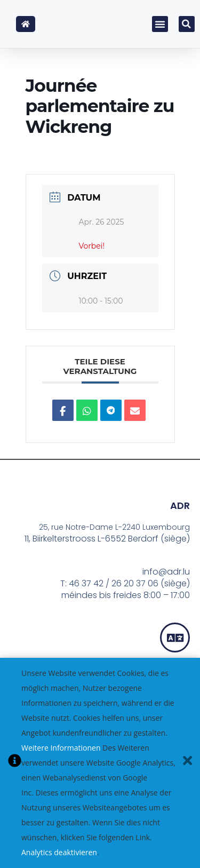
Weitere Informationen (61, 748)
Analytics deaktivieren (59, 852)
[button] (160, 24)
